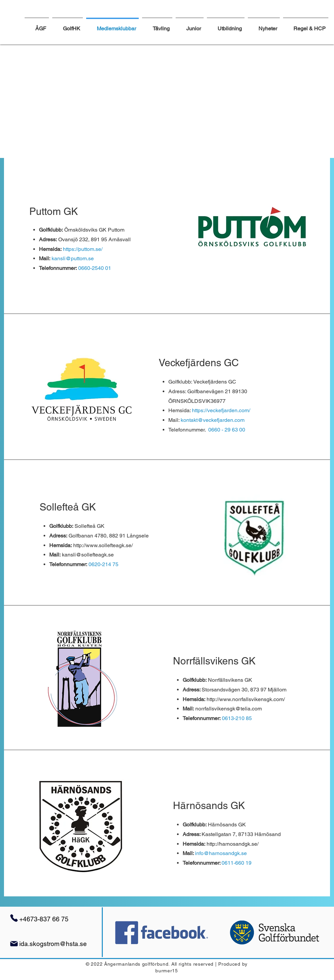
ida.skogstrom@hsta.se (53, 944)
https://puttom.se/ (83, 249)
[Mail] (14, 944)
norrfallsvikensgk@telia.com (229, 709)
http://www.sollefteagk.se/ (103, 545)
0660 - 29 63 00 (227, 430)
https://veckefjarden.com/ (222, 410)
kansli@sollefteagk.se (88, 555)
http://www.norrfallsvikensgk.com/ (246, 699)
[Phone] (14, 918)
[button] (157, 26)
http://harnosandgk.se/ (233, 844)
